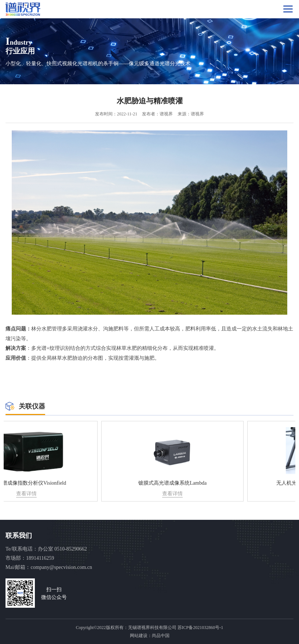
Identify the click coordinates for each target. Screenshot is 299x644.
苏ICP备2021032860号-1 (200, 628)
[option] (77, 461)
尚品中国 (161, 636)
